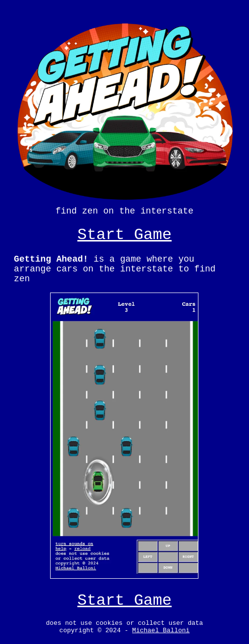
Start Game (124, 230)
